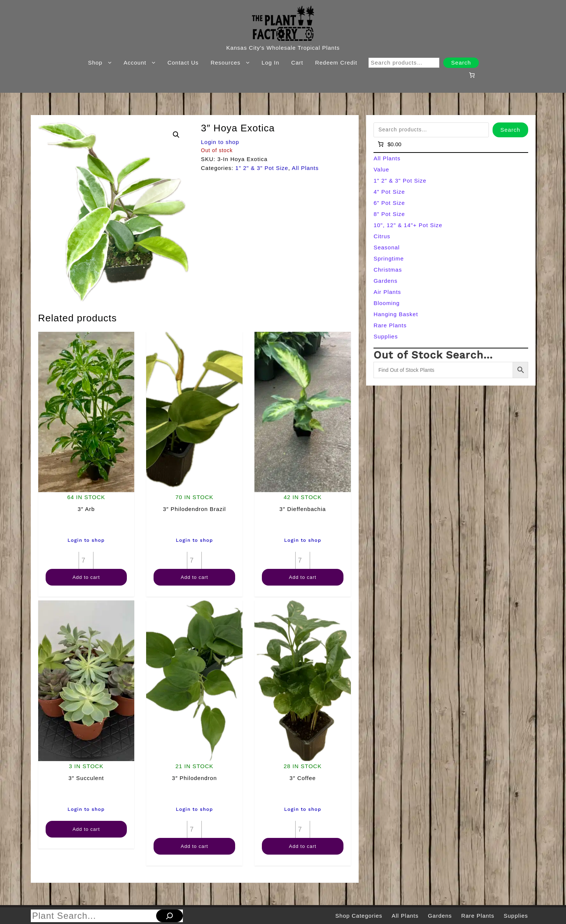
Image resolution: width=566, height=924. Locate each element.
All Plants (305, 168)
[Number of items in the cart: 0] (472, 75)
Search (461, 63)
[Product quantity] (86, 560)
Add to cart (86, 577)
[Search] (170, 916)
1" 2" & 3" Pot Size (262, 168)
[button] (176, 135)
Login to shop (220, 142)
